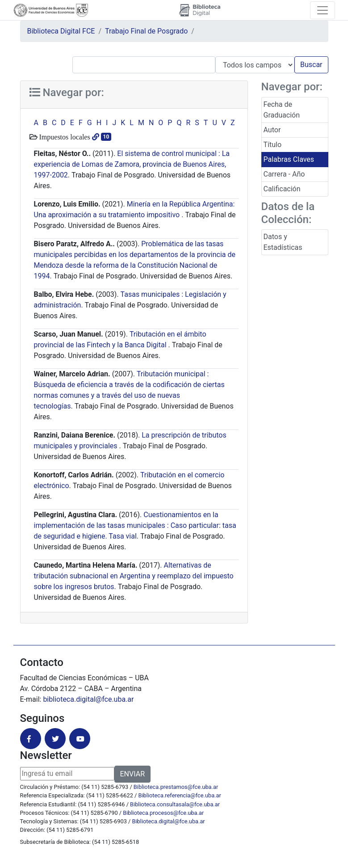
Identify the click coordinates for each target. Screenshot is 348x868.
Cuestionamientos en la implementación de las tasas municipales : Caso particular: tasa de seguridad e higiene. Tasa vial (135, 525)
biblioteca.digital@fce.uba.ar (88, 699)
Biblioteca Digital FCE (61, 31)
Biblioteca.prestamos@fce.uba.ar (176, 787)
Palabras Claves (289, 159)
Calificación (282, 189)
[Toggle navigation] (323, 10)
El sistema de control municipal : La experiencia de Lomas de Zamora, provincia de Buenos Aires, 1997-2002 (132, 164)
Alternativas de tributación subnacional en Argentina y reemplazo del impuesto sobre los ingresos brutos (134, 576)
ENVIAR (132, 774)
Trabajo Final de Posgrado (146, 31)
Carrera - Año (284, 174)
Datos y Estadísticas (283, 242)
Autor (272, 130)
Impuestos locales (64, 137)
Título (273, 145)
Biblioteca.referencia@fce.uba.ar (180, 795)
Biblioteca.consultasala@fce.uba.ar (175, 804)
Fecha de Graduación (282, 110)
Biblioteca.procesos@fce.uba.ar (163, 813)
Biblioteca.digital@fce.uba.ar (169, 821)
